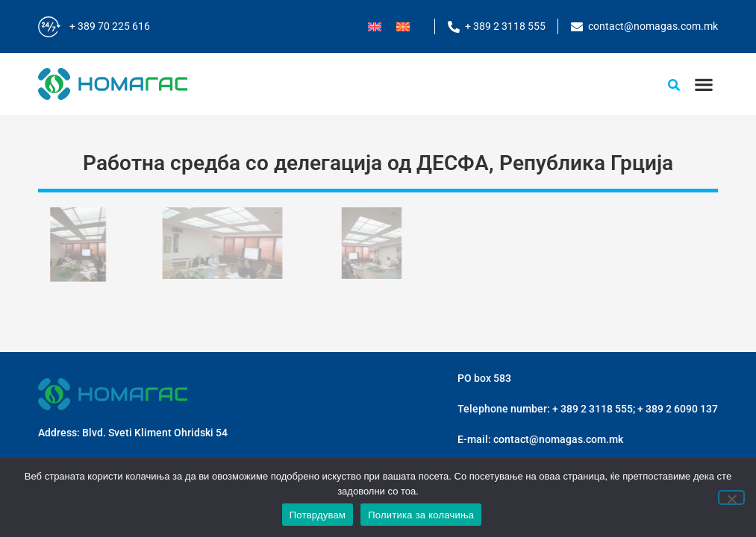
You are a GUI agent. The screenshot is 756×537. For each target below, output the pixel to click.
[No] (731, 497)
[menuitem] (375, 26)
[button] (703, 84)
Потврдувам (318, 515)
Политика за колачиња (421, 515)
